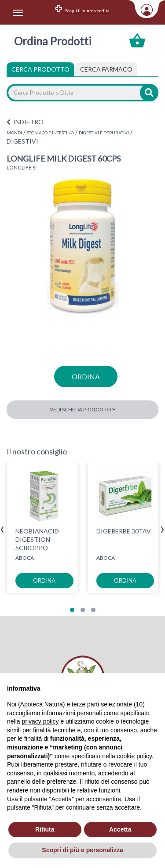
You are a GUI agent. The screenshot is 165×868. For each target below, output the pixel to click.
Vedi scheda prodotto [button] (83, 409)
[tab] (106, 69)
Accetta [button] (120, 829)
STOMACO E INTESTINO (50, 133)
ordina (86, 376)
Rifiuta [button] (45, 829)
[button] (72, 610)
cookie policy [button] (134, 756)
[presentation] (2, 530)
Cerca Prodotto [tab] (40, 69)
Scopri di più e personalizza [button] (82, 850)
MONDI (14, 133)
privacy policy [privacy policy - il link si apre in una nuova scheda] (40, 721)
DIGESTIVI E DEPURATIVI (104, 133)
